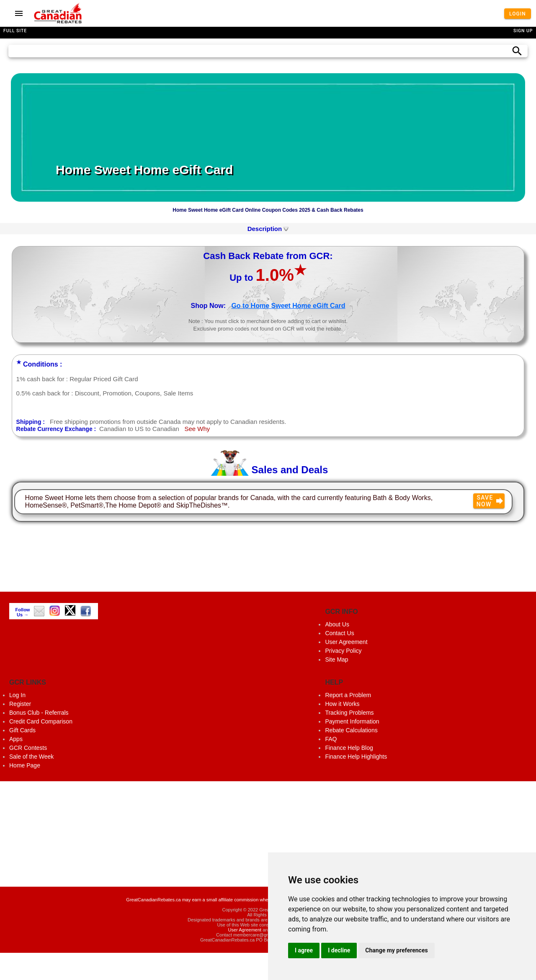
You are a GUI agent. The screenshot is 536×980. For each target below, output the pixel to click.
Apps (16, 739)
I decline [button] (339, 950)
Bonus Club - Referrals (39, 713)
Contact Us (339, 633)
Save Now (491, 501)
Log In (17, 695)
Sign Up (523, 31)
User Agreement (346, 642)
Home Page (25, 765)
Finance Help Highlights (356, 757)
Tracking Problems (349, 713)
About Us (337, 624)
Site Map (336, 659)
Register (20, 704)
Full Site (15, 31)
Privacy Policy (343, 651)
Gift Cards (22, 730)
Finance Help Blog (349, 748)
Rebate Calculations (351, 730)
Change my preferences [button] (396, 950)
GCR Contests (28, 748)
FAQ (331, 739)
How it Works (342, 704)
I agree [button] (304, 950)
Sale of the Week (31, 757)
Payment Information (352, 721)
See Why (197, 429)
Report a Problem (348, 695)
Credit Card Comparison (41, 721)
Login (518, 13)
